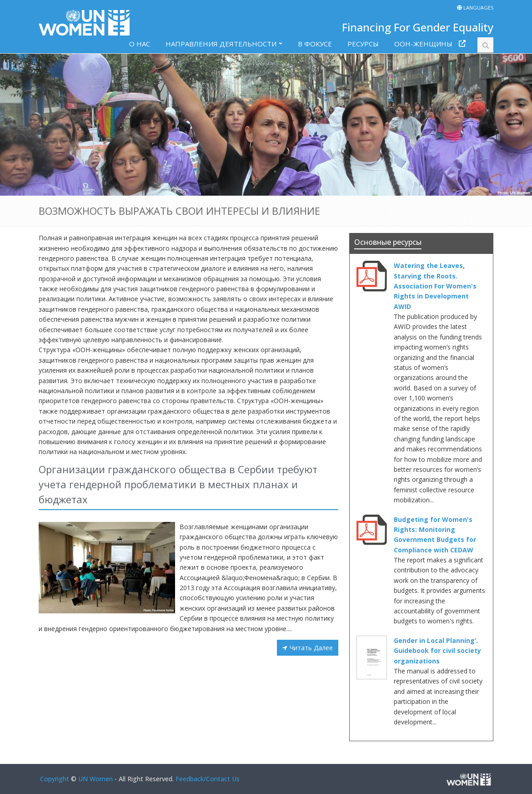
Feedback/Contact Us (208, 779)
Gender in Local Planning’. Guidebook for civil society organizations (437, 651)
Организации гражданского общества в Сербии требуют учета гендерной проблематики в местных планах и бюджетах (178, 484)
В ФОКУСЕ (315, 44)
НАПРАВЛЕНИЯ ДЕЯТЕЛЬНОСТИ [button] (221, 44)
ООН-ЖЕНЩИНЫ (423, 44)
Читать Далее (311, 648)
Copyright (55, 779)
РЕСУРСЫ (363, 44)
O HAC (140, 44)
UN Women (95, 779)
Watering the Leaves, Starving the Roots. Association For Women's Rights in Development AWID (435, 286)
